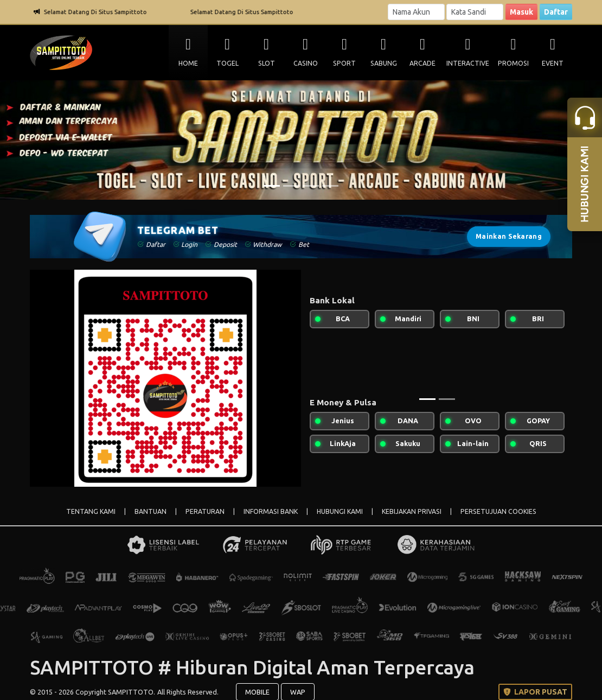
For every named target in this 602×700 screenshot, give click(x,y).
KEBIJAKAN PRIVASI (412, 511)
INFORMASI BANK (271, 511)
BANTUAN (150, 511)
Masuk (521, 12)
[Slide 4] (330, 186)
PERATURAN (205, 511)
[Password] (475, 12)
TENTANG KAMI (91, 511)
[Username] (416, 12)
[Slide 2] (291, 186)
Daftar (556, 12)
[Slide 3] (311, 186)
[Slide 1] (272, 186)
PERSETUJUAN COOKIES (498, 511)
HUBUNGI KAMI (340, 511)
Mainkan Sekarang (509, 236)
